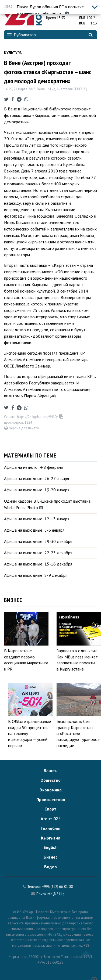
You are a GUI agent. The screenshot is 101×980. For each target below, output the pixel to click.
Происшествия (51, 799)
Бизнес (50, 857)
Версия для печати (21, 428)
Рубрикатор (22, 35)
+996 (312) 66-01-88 (58, 887)
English (51, 847)
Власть (51, 770)
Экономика (51, 790)
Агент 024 (51, 819)
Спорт (50, 809)
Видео (50, 867)
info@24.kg (55, 894)
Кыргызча (51, 838)
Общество (50, 780)
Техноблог (51, 828)
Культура (13, 53)
